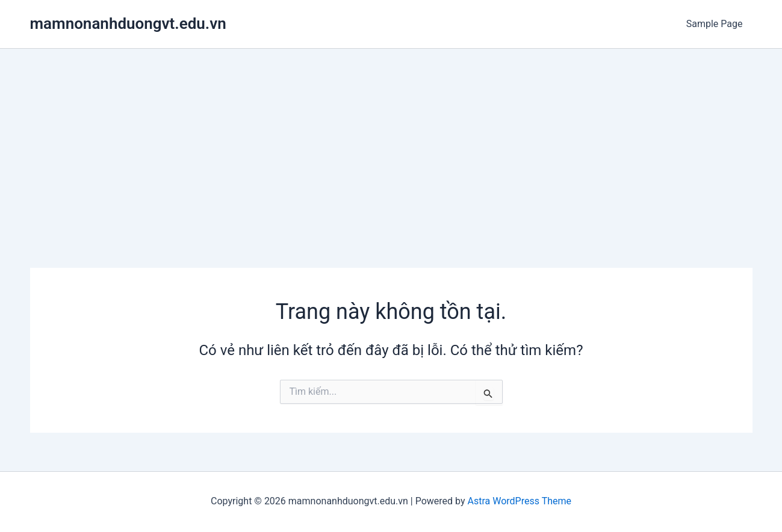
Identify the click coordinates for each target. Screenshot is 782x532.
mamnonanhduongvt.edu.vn (128, 23)
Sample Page (715, 24)
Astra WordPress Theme (520, 501)
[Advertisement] (391, 139)
